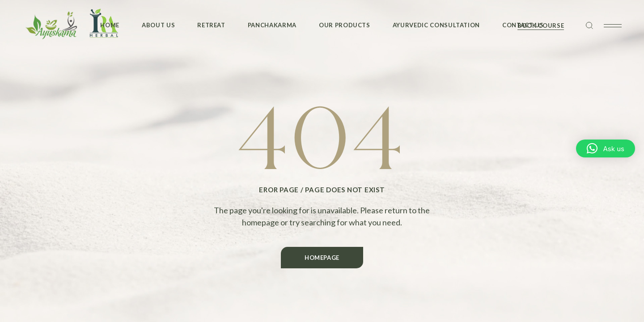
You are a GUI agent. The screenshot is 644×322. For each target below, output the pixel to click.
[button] (606, 148)
